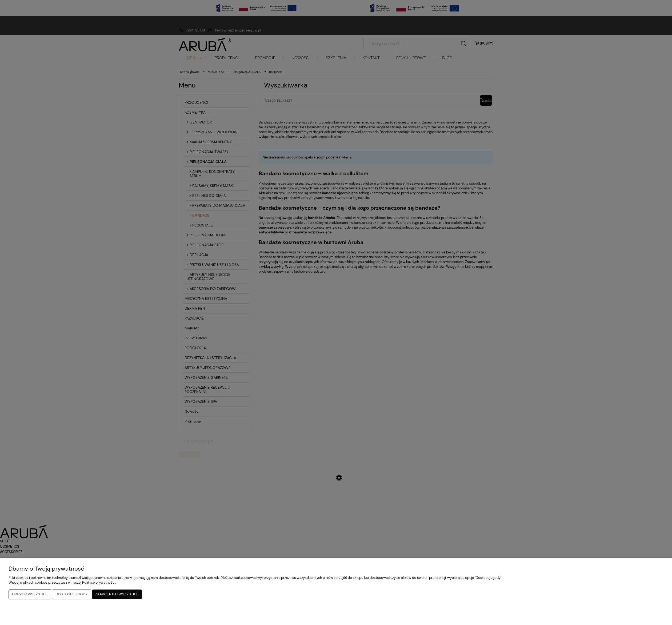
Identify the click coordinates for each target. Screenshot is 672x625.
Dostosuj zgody (71, 594)
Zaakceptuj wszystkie (117, 594)
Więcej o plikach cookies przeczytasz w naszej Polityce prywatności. (62, 583)
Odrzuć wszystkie (30, 594)
